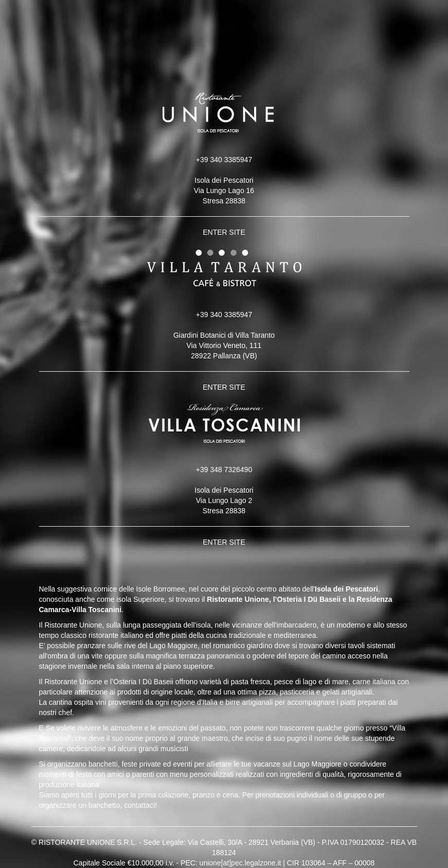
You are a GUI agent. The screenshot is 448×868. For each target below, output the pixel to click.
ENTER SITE (224, 232)
